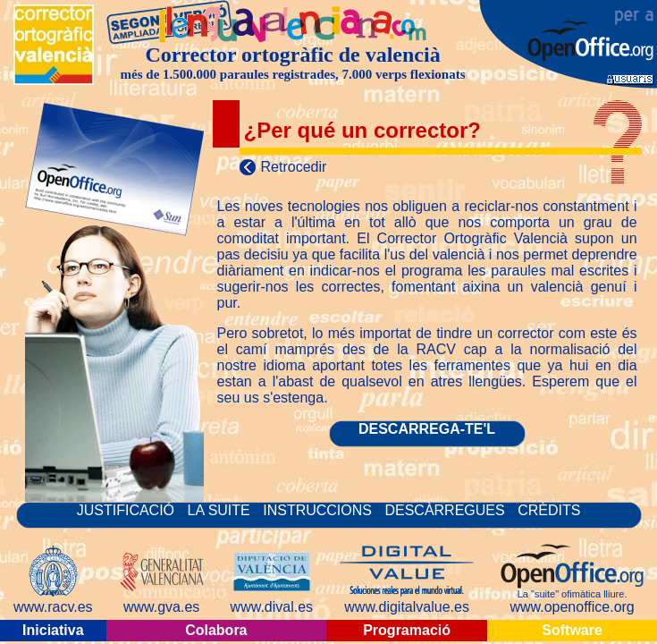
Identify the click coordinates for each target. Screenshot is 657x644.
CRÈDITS (549, 510)
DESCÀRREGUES (444, 510)
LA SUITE (221, 510)
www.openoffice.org (572, 607)
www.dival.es (272, 607)
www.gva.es (161, 607)
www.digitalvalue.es (407, 607)
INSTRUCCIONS (319, 510)
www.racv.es (53, 607)
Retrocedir (294, 167)
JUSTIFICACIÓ (128, 510)
